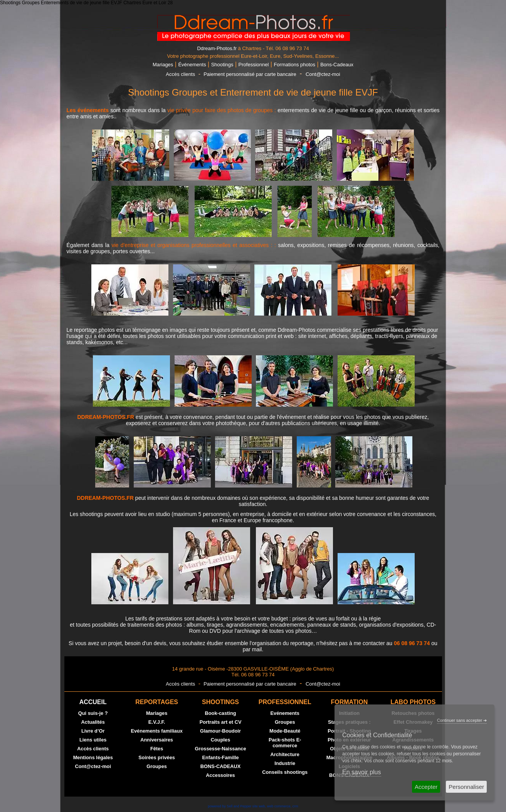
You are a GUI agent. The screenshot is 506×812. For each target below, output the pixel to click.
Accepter (426, 787)
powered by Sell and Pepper (229, 806)
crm (295, 806)
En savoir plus (362, 772)
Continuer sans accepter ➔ (462, 720)
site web (259, 806)
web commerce (279, 806)
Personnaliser (466, 787)
